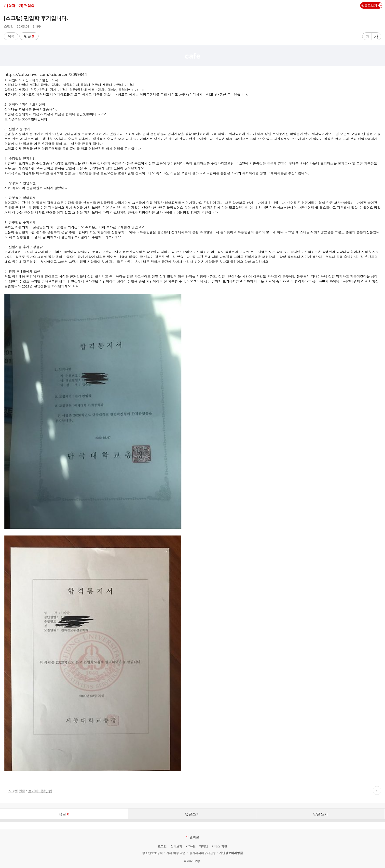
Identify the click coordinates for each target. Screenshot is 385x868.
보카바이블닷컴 (40, 791)
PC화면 (191, 846)
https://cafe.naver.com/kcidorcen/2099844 (46, 74)
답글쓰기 (320, 814)
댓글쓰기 (192, 814)
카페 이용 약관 (176, 853)
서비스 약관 (219, 846)
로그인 (162, 846)
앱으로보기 (372, 5)
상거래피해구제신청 (203, 853)
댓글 (29, 36)
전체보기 (176, 846)
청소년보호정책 (152, 853)
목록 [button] (11, 36)
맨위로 (192, 837)
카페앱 (204, 846)
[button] (25, 6)
